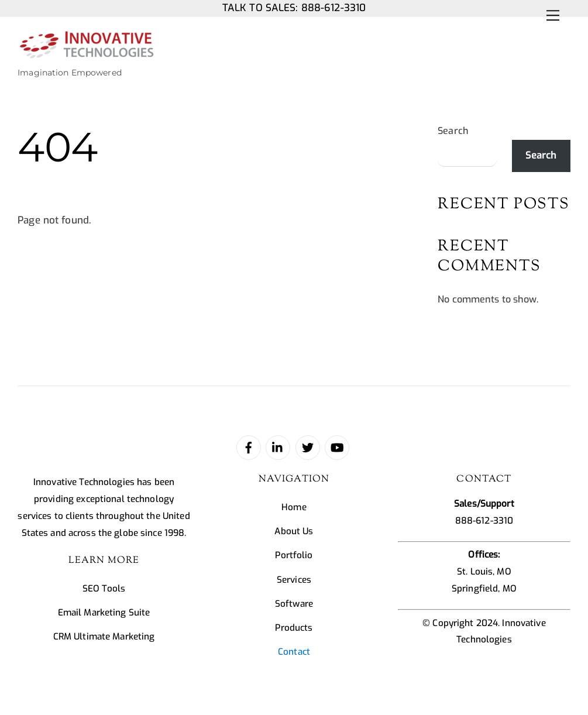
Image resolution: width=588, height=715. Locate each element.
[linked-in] (278, 447)
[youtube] (337, 447)
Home (294, 507)
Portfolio (294, 555)
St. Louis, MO (484, 572)
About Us (294, 531)
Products (294, 628)
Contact (294, 652)
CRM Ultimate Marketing (104, 637)
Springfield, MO (484, 589)
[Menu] (553, 16)
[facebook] (249, 447)
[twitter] (308, 447)
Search (453, 131)
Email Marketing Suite (104, 613)
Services (294, 580)
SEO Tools (104, 589)
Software (294, 604)
